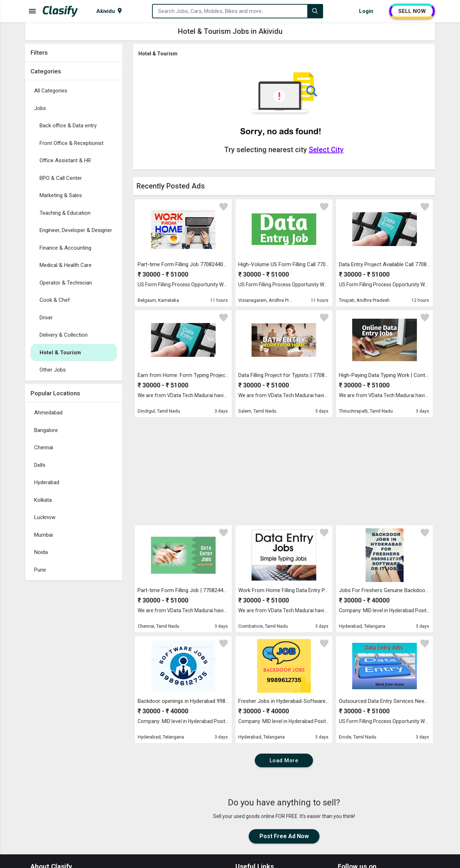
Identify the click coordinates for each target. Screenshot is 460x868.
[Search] (315, 11)
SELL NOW (412, 11)
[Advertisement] (74, 692)
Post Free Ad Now (284, 836)
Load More (284, 760)
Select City (326, 150)
